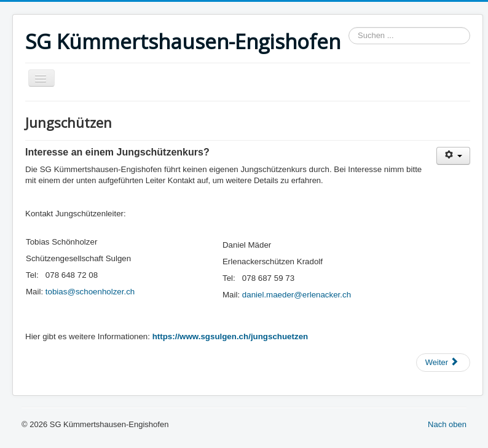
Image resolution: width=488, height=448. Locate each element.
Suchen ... (349, 27)
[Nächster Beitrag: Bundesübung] (443, 363)
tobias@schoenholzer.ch (90, 292)
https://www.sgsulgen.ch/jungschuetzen (230, 336)
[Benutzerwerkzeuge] (453, 156)
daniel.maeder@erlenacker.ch (297, 295)
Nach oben (447, 424)
